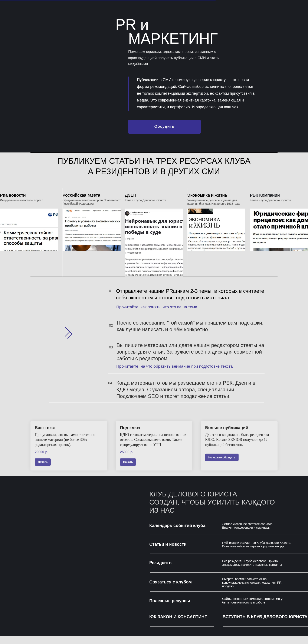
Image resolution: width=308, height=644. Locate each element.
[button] (164, 127)
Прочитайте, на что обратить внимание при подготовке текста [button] (174, 366)
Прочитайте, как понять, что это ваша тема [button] (157, 307)
